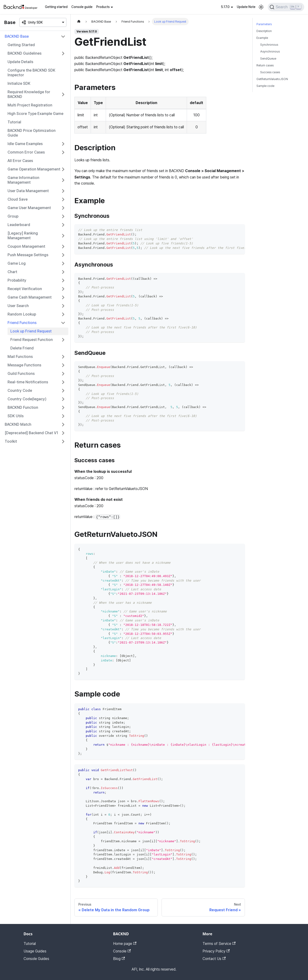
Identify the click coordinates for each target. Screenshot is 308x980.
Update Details (20, 62)
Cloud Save (18, 199)
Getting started (56, 7)
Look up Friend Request (31, 331)
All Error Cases (20, 161)
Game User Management (29, 208)
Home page (125, 944)
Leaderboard (19, 225)
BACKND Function (23, 407)
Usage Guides (35, 951)
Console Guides (36, 959)
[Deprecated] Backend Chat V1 (31, 433)
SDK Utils (16, 416)
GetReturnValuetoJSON (272, 79)
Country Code (20, 391)
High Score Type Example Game (35, 114)
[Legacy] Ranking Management (23, 236)
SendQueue (268, 59)
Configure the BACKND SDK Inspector (31, 73)
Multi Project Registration (30, 105)
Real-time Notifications (28, 382)
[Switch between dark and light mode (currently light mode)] (261, 7)
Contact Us (214, 959)
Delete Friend (22, 348)
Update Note (246, 7)
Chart (12, 272)
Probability (17, 280)
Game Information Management (23, 180)
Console (122, 951)
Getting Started (21, 45)
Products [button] (103, 7)
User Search (18, 306)
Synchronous (269, 45)
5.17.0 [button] (225, 7)
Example (262, 38)
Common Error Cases (26, 152)
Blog (119, 959)
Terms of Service (219, 944)
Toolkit (11, 441)
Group (13, 216)
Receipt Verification (25, 289)
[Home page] (79, 22)
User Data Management (28, 191)
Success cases (270, 72)
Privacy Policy (216, 951)
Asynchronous (270, 51)
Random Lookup (22, 314)
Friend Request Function (32, 340)
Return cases (265, 65)
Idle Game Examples (25, 144)
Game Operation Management (34, 169)
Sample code (265, 86)
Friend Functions (22, 323)
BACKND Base (17, 36)
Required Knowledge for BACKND (29, 94)
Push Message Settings (28, 255)
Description (264, 31)
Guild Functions (21, 374)
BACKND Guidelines (24, 53)
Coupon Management (26, 246)
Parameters (264, 24)
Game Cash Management (30, 297)
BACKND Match (18, 424)
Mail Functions (20, 357)
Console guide (82, 7)
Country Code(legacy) (27, 399)
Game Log (17, 263)
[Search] (286, 7)
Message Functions (24, 365)
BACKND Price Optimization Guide (32, 133)
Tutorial (14, 122)
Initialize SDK (19, 83)
